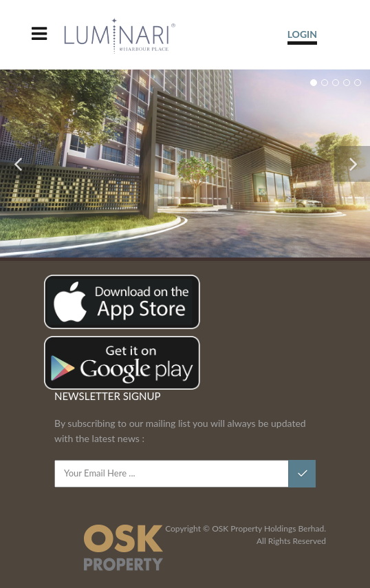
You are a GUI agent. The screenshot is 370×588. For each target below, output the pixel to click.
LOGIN (302, 34)
